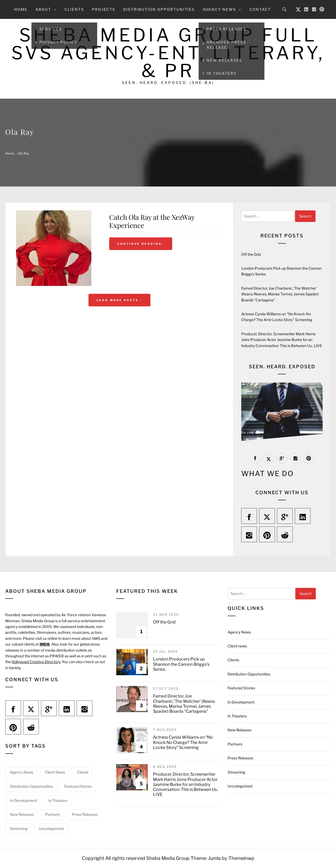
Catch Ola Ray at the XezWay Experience (152, 221)
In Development (241, 702)
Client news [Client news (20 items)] (55, 772)
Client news (237, 646)
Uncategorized (240, 786)
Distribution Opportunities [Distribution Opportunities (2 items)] (31, 786)
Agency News (222, 9)
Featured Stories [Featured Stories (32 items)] (78, 786)
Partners (235, 744)
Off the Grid (251, 254)
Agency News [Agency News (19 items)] (22, 772)
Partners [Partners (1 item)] (53, 814)
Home (21, 9)
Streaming (236, 772)
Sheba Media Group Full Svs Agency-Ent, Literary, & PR (168, 53)
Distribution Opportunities (159, 9)
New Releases (240, 730)
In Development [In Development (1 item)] (23, 800)
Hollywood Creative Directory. (36, 662)
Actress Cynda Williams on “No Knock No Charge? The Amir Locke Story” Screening (183, 742)
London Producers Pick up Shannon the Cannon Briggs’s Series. (181, 664)
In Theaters (237, 716)
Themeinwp (241, 858)
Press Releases (240, 758)
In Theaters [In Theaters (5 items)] (58, 800)
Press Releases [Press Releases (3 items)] (85, 814)
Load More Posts (119, 300)
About (46, 9)
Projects (104, 9)
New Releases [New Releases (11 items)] (22, 814)
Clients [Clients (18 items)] (83, 772)
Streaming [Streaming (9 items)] (19, 829)
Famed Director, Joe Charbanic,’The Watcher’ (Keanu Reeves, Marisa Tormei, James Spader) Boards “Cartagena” (280, 294)
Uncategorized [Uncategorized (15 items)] (51, 829)
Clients (74, 9)
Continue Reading (141, 244)
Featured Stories (241, 688)
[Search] (284, 9)
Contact (260, 9)
